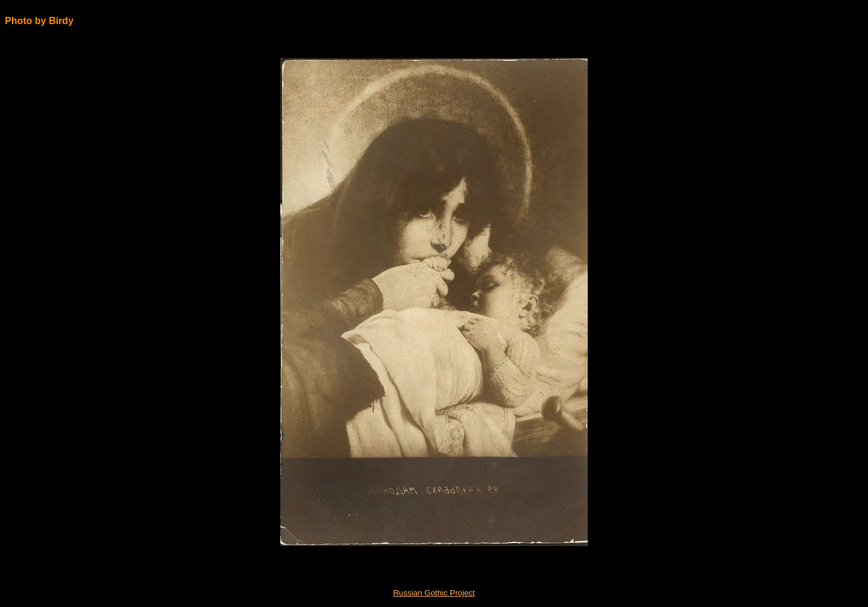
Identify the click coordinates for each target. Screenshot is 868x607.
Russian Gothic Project (434, 593)
